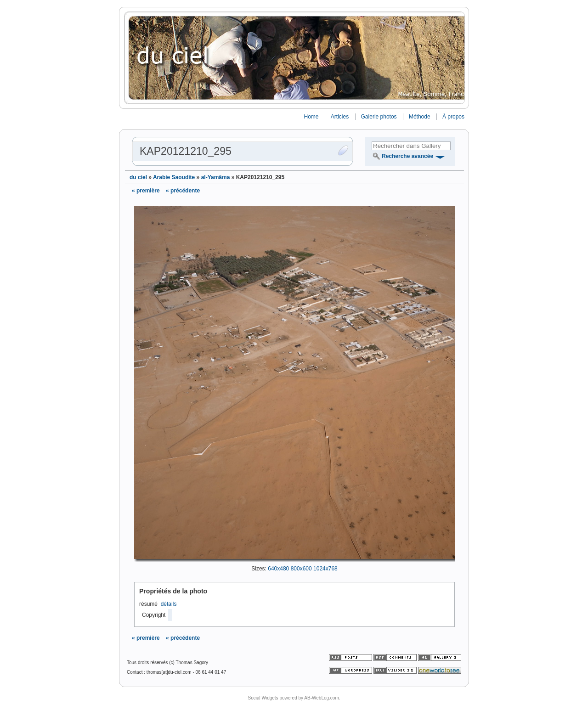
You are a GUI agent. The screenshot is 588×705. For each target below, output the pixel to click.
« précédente (183, 191)
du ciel (138, 177)
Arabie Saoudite (174, 177)
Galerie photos (379, 117)
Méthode (420, 117)
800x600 (301, 569)
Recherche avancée (407, 156)
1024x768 (325, 569)
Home (311, 117)
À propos (453, 117)
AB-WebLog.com (321, 698)
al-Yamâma (216, 177)
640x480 (278, 569)
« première (146, 191)
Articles (340, 117)
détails (169, 604)
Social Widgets (263, 698)
